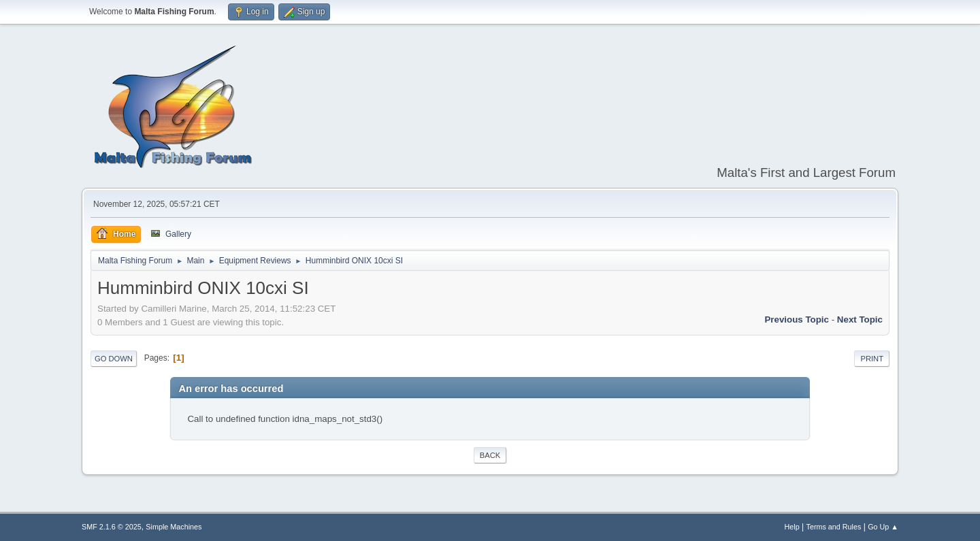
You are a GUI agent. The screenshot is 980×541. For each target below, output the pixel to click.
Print (872, 359)
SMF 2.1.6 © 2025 (112, 527)
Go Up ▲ (883, 527)
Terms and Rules (834, 527)
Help (792, 527)
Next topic (860, 319)
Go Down (114, 359)
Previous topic (797, 319)
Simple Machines (174, 527)
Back (490, 455)
